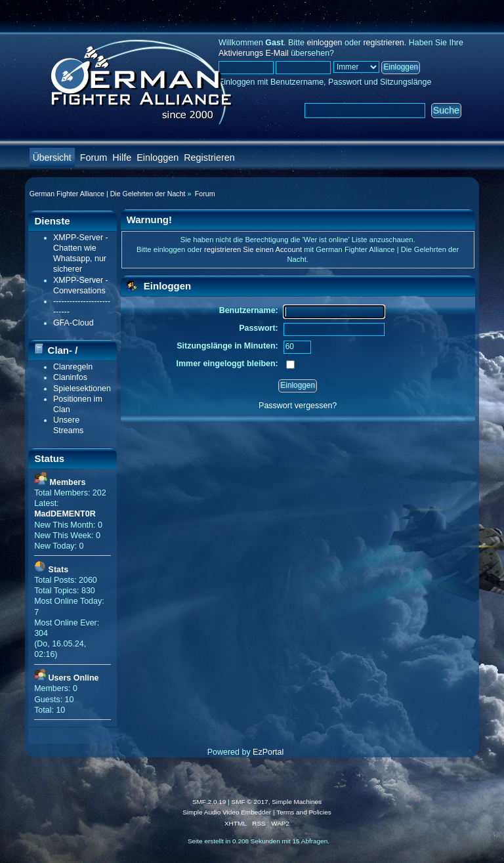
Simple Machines (297, 802)
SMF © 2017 (250, 802)
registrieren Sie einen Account (253, 249)
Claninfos (70, 377)
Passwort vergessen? (298, 406)
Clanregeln (73, 367)
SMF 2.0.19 (209, 802)
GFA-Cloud (73, 323)
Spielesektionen (82, 389)
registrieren (383, 43)
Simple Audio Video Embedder (227, 812)
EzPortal (268, 752)
